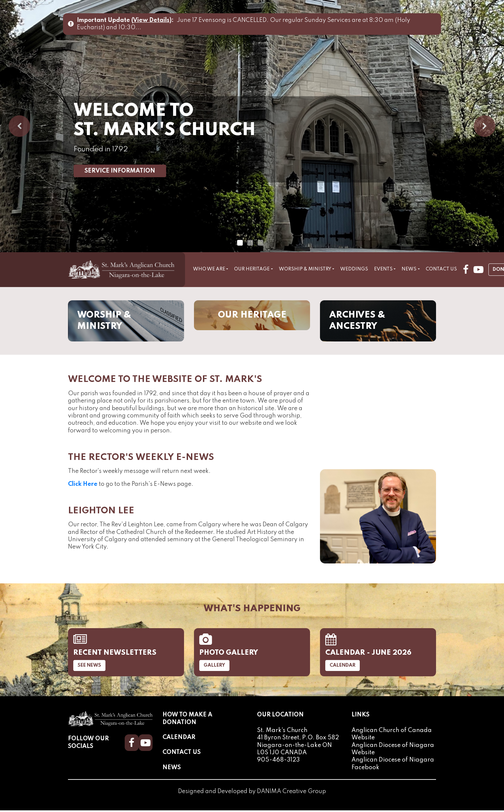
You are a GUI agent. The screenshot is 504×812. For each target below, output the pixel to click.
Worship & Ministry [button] (305, 269)
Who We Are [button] (209, 269)
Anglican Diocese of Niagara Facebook (393, 765)
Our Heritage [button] (252, 269)
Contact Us (441, 269)
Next (485, 126)
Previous (19, 126)
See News (89, 667)
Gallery (214, 667)
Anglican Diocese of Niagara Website (393, 751)
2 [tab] (250, 243)
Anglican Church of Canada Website (392, 736)
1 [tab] (240, 243)
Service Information (120, 171)
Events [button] (383, 269)
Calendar (343, 667)
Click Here (83, 486)
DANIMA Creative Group (291, 793)
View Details (151, 20)
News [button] (409, 269)
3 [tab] (261, 243)
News (172, 769)
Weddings (354, 269)
